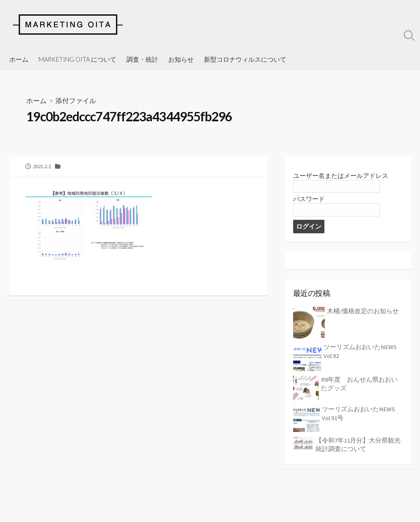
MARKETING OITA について (77, 59)
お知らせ (181, 59)
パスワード (309, 199)
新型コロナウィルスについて (245, 59)
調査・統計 (142, 59)
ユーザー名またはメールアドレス (341, 176)
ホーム (19, 59)
